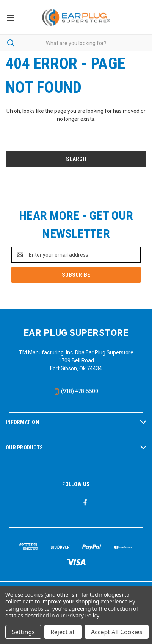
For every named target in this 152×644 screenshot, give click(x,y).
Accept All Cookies (117, 632)
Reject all (63, 632)
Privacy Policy (83, 615)
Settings (23, 632)
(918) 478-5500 (76, 391)
